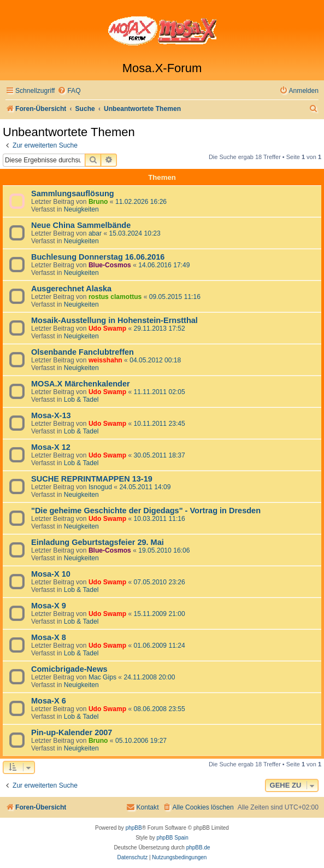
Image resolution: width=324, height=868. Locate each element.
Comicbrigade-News (69, 669)
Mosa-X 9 (49, 606)
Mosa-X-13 (51, 415)
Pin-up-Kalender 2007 (72, 732)
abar (95, 233)
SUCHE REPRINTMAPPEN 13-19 (92, 479)
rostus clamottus (115, 297)
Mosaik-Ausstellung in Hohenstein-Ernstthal (114, 320)
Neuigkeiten (81, 209)
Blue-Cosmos (110, 265)
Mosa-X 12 (51, 447)
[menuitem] (69, 91)
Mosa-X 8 (49, 637)
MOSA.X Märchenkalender (81, 384)
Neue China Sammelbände (81, 225)
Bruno (98, 202)
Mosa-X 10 (51, 574)
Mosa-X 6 (49, 701)
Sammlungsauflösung (73, 193)
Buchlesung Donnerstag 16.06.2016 (98, 257)
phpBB (134, 828)
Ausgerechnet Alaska (71, 289)
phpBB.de (198, 848)
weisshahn (105, 360)
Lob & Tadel (81, 400)
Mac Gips (102, 677)
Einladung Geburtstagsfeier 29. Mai (98, 542)
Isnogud (100, 487)
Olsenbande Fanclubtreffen (83, 352)
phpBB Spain (172, 838)
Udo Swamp (107, 329)
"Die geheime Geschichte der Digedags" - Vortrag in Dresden (146, 511)
